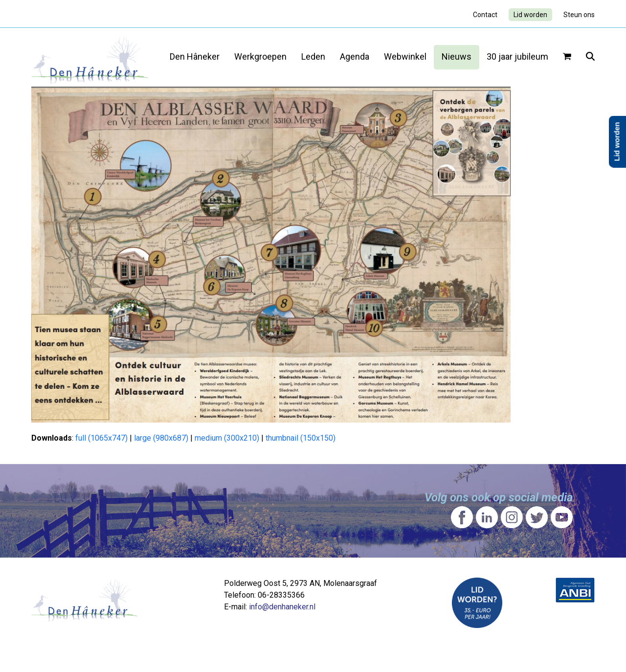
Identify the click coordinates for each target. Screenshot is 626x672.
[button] (567, 57)
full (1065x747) (101, 438)
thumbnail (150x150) (301, 438)
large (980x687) (161, 438)
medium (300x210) (227, 438)
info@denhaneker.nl (282, 607)
